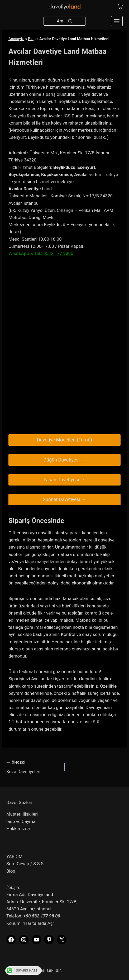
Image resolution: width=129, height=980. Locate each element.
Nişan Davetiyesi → (64, 480)
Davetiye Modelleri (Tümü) (64, 440)
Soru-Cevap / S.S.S (25, 864)
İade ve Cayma (21, 821)
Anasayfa (16, 39)
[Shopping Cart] (120, 6)
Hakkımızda (18, 829)
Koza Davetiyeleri (33, 766)
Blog (32, 39)
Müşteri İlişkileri (22, 814)
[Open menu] (117, 21)
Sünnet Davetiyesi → (64, 499)
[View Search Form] (65, 21)
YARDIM (15, 857)
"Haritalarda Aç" (38, 923)
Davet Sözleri (19, 802)
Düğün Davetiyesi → (64, 460)
